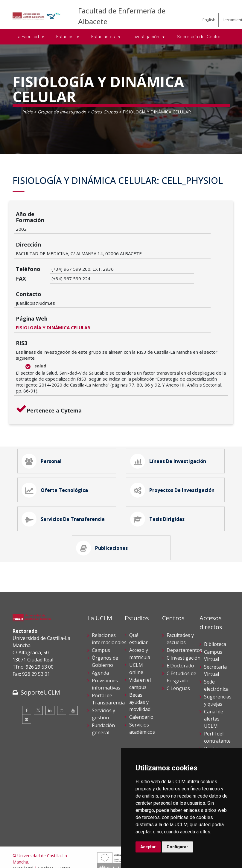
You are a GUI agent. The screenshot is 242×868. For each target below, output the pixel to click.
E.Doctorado (180, 638)
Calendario (141, 689)
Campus (101, 622)
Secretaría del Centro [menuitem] (199, 37)
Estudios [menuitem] (66, 37)
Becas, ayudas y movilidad (140, 674)
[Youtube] (73, 682)
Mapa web (23, 859)
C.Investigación (184, 630)
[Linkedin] (50, 682)
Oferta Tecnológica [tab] (57, 451)
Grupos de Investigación (62, 112)
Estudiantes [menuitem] (104, 37)
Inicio (28, 112)
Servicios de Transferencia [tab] (65, 484)
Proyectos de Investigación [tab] (174, 451)
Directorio (215, 743)
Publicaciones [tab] (104, 518)
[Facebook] (27, 682)
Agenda (100, 645)
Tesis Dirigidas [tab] (159, 484)
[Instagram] (62, 682)
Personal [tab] (44, 417)
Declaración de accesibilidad (40, 853)
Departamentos (184, 622)
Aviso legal (23, 840)
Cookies (46, 840)
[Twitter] (38, 682)
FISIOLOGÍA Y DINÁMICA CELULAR (89, 281)
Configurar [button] (177, 847)
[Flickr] (27, 691)
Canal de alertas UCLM (214, 691)
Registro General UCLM (214, 728)
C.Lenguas (178, 660)
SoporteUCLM (40, 664)
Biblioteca (215, 616)
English (209, 20)
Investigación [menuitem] (146, 37)
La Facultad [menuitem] (28, 37)
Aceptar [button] (148, 847)
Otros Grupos (104, 112)
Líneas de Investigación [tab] (170, 417)
